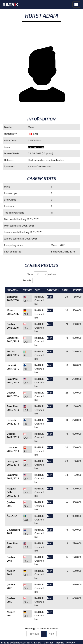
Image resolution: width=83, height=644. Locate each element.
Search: (42, 280)
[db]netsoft (20, 642)
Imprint (60, 642)
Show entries (42, 274)
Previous (34, 634)
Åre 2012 (12, 516)
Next (52, 634)
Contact (49, 642)
